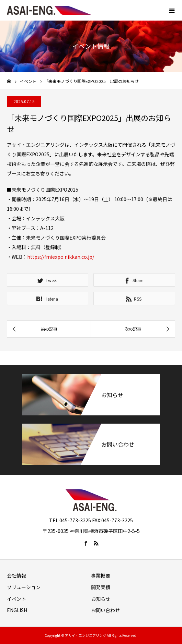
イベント (16, 599)
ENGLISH (17, 610)
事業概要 (101, 575)
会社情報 (16, 575)
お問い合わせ (105, 610)
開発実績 (101, 587)
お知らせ (101, 599)
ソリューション (24, 587)
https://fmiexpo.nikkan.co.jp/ (61, 257)
